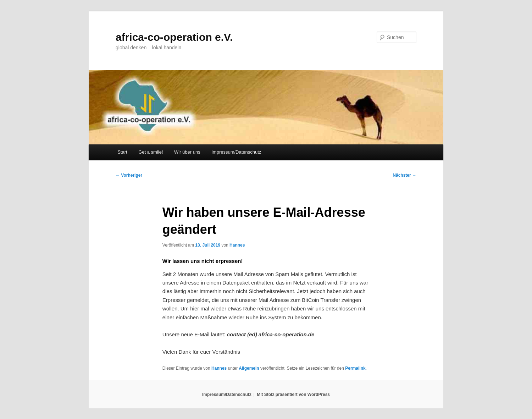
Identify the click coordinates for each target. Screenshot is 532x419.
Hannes (237, 245)
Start (122, 152)
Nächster (404, 175)
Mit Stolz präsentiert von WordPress (293, 395)
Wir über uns (187, 152)
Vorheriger (129, 175)
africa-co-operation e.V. (174, 37)
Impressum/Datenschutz (236, 152)
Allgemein (249, 368)
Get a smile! (151, 152)
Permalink (355, 368)
